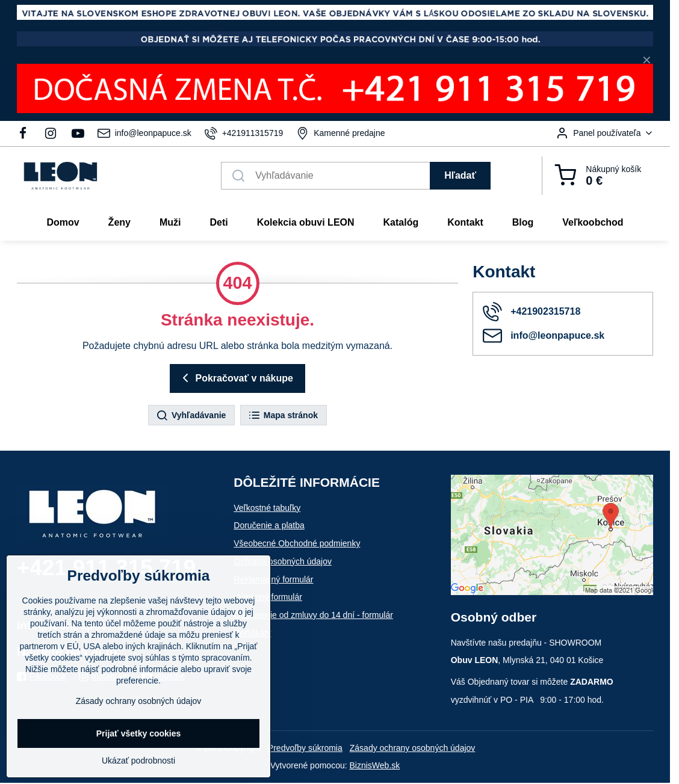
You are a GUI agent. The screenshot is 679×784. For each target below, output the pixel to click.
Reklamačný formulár (273, 579)
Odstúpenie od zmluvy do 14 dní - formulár (313, 615)
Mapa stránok (283, 416)
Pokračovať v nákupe (236, 378)
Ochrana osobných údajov (283, 561)
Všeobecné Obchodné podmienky (297, 543)
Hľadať (460, 175)
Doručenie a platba (269, 525)
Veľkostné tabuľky (267, 508)
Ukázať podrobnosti (138, 761)
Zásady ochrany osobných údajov (413, 748)
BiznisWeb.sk (375, 765)
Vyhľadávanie (191, 416)
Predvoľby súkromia (305, 748)
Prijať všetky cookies (139, 733)
